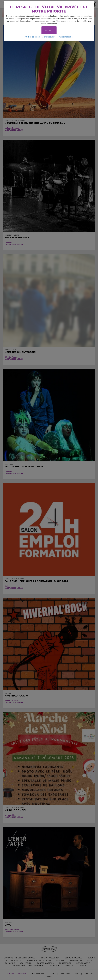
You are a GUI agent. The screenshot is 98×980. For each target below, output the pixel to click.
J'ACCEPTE (49, 30)
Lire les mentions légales (63, 37)
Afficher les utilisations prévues (38, 37)
